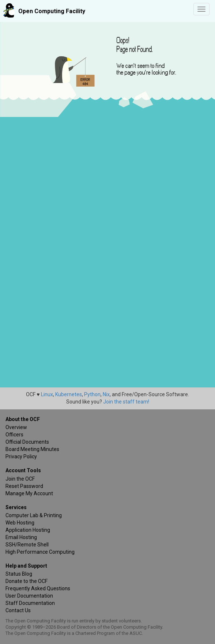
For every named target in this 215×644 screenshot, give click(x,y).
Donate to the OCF (27, 581)
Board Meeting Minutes (32, 449)
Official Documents (27, 442)
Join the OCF (20, 479)
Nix (106, 394)
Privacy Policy (21, 457)
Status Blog (19, 574)
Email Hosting (21, 537)
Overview (16, 427)
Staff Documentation (30, 603)
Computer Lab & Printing (34, 515)
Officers (14, 435)
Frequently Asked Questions (38, 588)
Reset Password (24, 486)
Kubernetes (69, 394)
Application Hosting (28, 530)
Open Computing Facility (52, 11)
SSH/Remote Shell (27, 545)
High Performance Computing (40, 552)
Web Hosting (20, 523)
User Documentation (29, 596)
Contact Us (18, 610)
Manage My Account (29, 493)
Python (92, 394)
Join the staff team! (126, 402)
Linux (47, 394)
